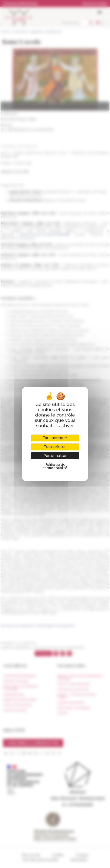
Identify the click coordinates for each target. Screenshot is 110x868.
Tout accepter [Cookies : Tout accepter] (55, 438)
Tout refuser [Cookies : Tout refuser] (55, 447)
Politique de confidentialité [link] (55, 466)
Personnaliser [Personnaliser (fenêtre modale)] (55, 456)
